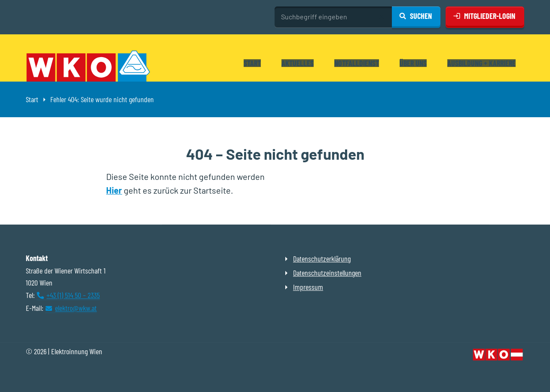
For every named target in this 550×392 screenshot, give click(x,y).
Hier (114, 190)
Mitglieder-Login (490, 16)
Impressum (308, 287)
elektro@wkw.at (76, 308)
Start (252, 63)
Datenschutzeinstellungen (327, 273)
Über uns (413, 63)
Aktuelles (298, 63)
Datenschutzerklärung (322, 258)
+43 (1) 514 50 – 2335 (73, 295)
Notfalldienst (357, 63)
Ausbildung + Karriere (481, 63)
